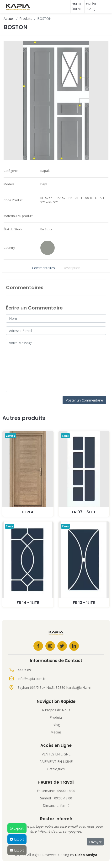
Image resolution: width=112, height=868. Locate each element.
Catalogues (56, 769)
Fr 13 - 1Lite (84, 603)
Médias (56, 732)
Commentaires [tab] (43, 268)
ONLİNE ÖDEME (77, 6)
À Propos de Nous (56, 710)
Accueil (9, 19)
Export (17, 828)
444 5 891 (25, 670)
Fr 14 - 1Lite (28, 603)
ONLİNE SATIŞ (91, 6)
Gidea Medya (86, 855)
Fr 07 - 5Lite (84, 512)
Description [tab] (71, 268)
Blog (56, 725)
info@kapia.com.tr (32, 679)
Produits (26, 19)
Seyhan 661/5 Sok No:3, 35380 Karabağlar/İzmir (55, 687)
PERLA (28, 512)
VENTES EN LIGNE (56, 754)
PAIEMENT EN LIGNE (56, 762)
